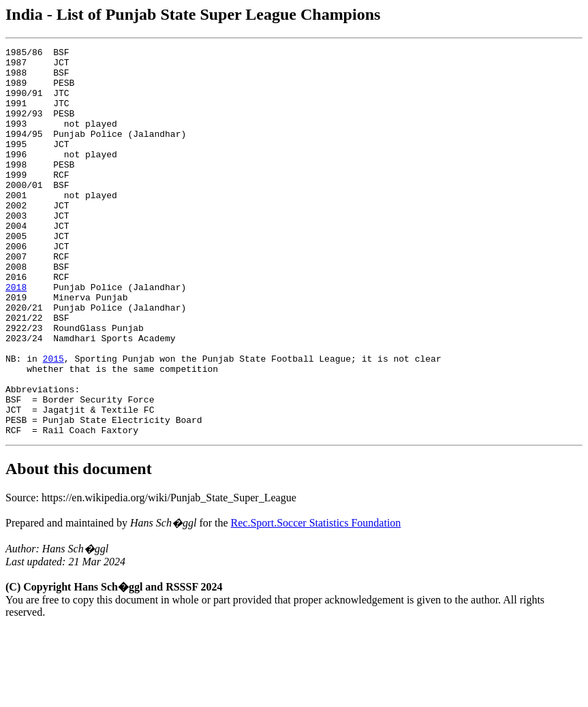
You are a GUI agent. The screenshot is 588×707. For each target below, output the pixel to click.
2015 (53, 422)
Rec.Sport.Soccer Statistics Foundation (316, 600)
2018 (16, 336)
